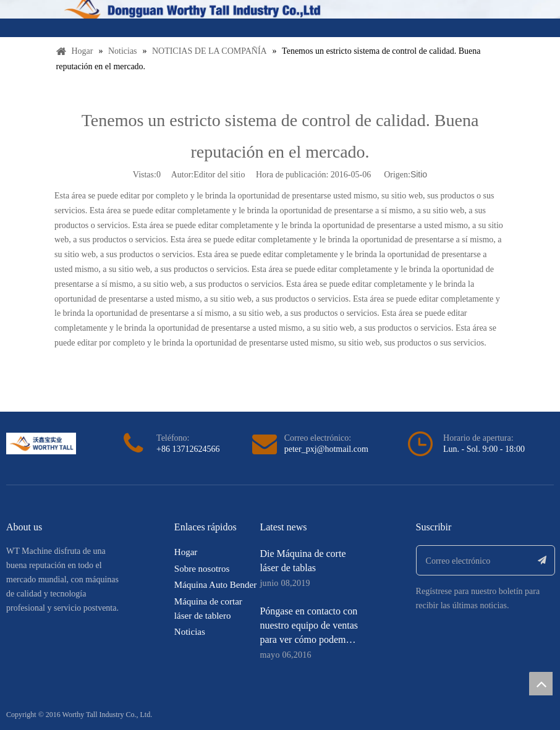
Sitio (419, 174)
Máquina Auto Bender (215, 585)
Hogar (186, 552)
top (541, 684)
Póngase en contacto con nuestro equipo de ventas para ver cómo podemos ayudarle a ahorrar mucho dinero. (309, 639)
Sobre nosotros (202, 569)
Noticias (190, 632)
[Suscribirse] (542, 560)
